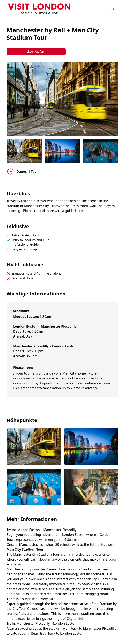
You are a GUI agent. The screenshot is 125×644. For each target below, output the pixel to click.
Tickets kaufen (36, 51)
